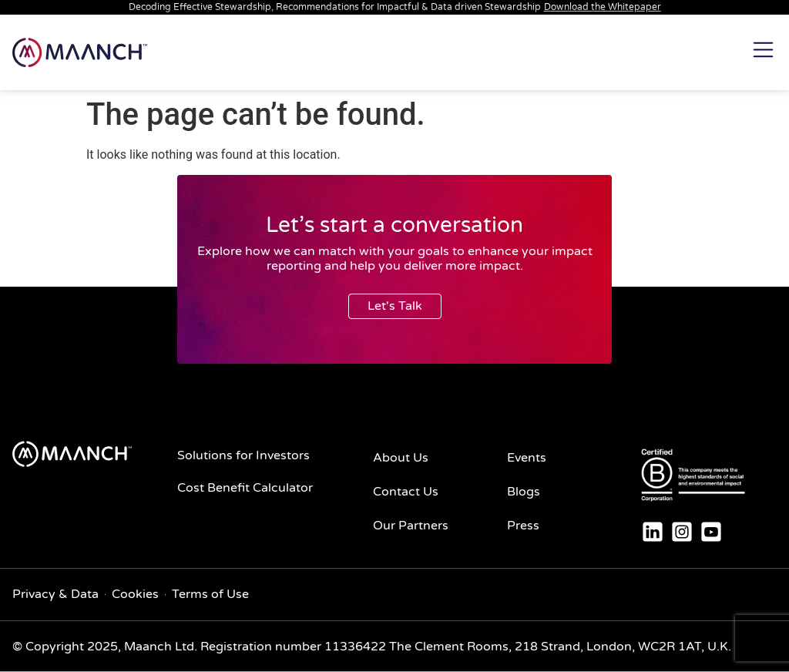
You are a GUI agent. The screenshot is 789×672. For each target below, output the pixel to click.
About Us (401, 458)
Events (527, 458)
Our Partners (411, 526)
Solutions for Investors (243, 455)
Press (523, 526)
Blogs (524, 492)
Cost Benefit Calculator (245, 488)
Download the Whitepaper (603, 7)
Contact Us (406, 492)
